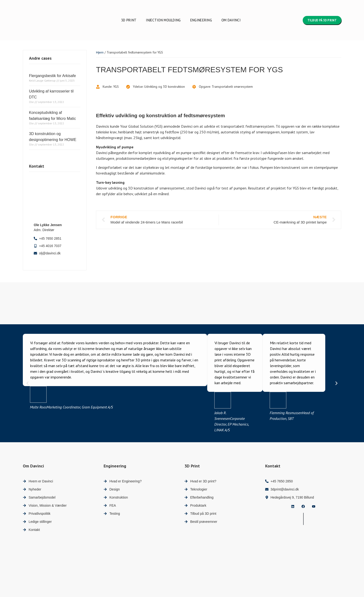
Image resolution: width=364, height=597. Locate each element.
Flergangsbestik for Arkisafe (52, 76)
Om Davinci (231, 20)
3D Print (129, 20)
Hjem (100, 52)
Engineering (201, 20)
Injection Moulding (163, 20)
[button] (28, 383)
